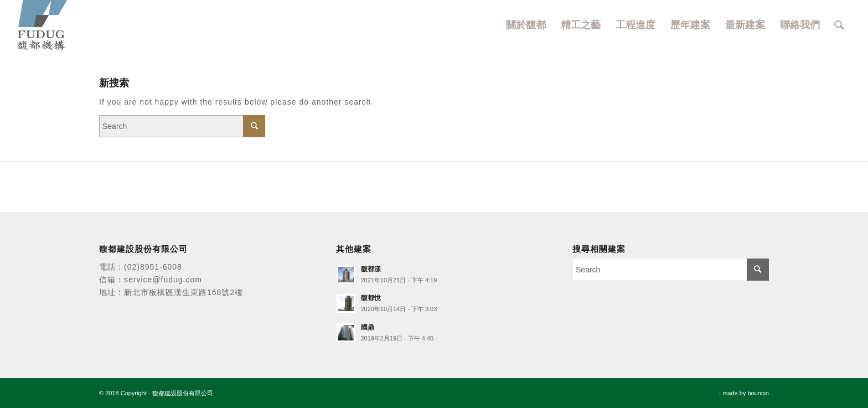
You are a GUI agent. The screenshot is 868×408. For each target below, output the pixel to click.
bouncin (758, 393)
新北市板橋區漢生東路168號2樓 (184, 292)
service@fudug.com (163, 280)
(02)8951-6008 (153, 267)
